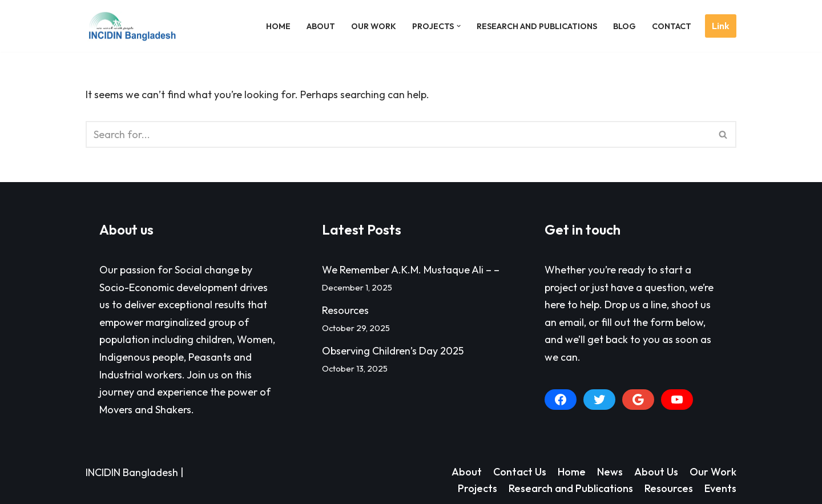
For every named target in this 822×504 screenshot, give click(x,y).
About (321, 26)
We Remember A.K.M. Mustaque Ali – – (411, 270)
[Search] (398, 134)
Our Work (374, 26)
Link (721, 26)
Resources (345, 310)
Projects (478, 488)
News (610, 472)
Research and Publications (537, 26)
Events (720, 488)
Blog (624, 26)
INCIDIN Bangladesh (132, 472)
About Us (656, 472)
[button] (459, 26)
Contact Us (520, 472)
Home (278, 26)
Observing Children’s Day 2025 (393, 351)
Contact (672, 26)
